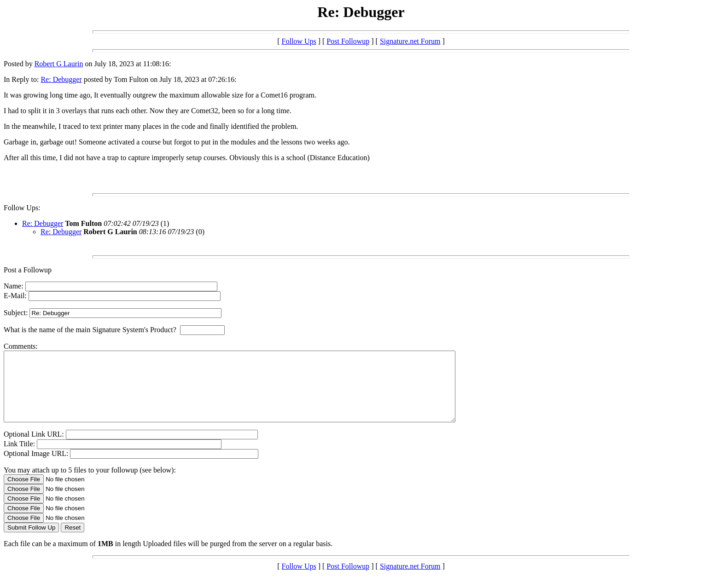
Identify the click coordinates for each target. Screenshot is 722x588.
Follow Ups (299, 41)
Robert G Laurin (59, 64)
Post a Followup (28, 270)
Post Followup (348, 41)
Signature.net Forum (410, 41)
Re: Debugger (61, 79)
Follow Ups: (22, 208)
